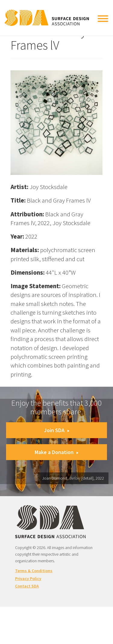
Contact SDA (27, 586)
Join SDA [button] (57, 430)
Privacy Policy (28, 578)
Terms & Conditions (34, 571)
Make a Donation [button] (56, 452)
